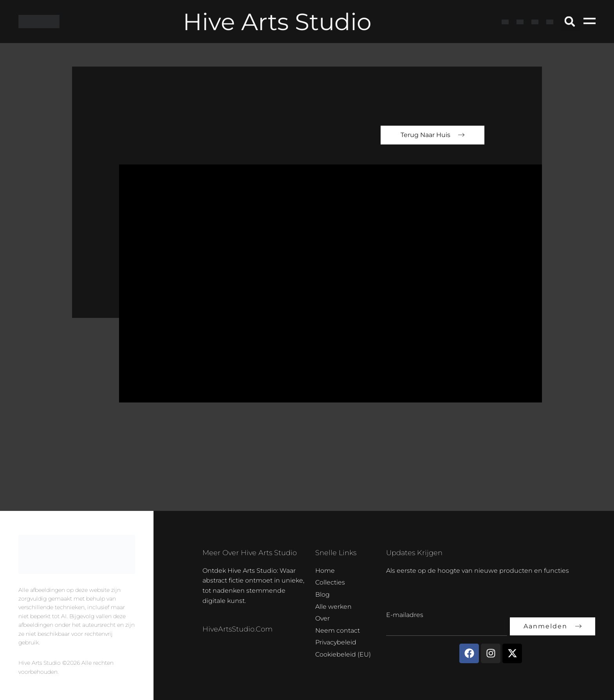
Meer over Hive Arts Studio (250, 553)
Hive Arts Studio (277, 22)
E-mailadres (405, 615)
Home (325, 571)
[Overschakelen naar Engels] (505, 22)
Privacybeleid (336, 642)
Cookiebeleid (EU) (343, 654)
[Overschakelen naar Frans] (520, 22)
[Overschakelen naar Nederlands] (550, 22)
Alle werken (333, 607)
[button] (570, 22)
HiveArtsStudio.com (237, 629)
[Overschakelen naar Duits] (535, 22)
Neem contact (338, 631)
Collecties (330, 582)
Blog (322, 594)
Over (322, 618)
